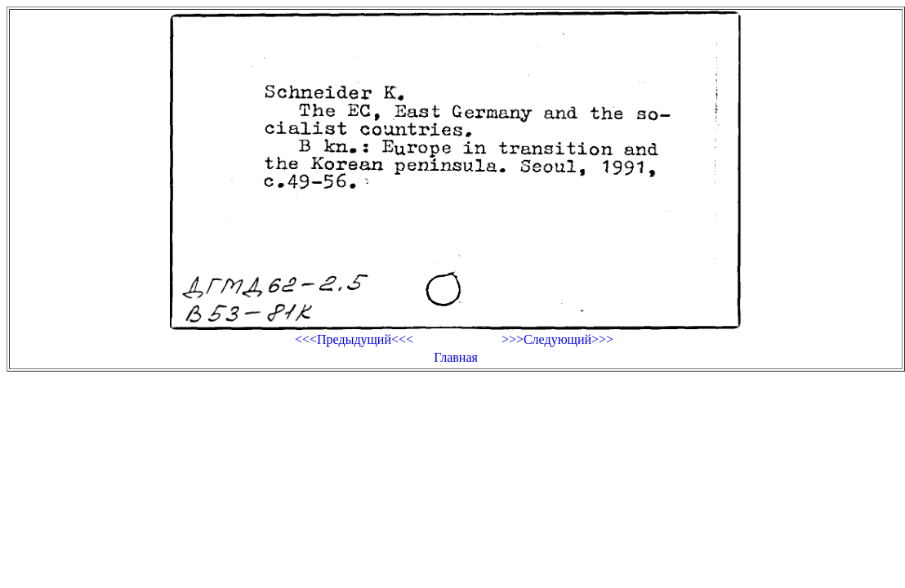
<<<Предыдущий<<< (354, 339)
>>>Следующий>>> (557, 339)
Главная (456, 357)
